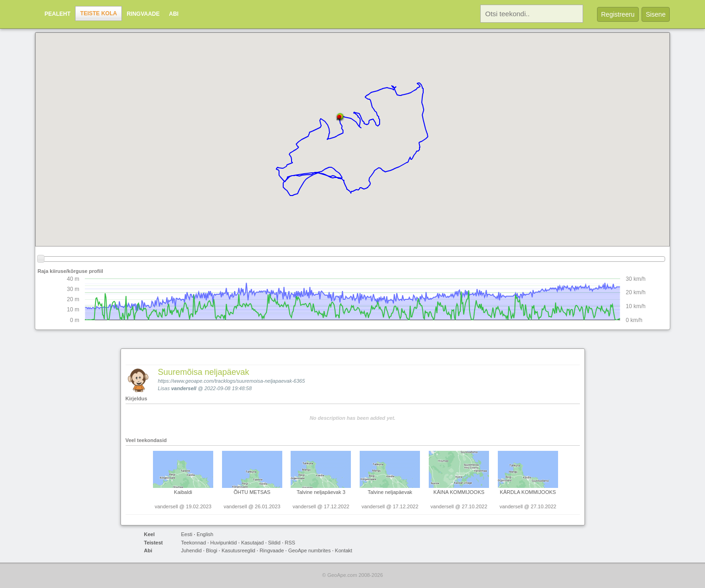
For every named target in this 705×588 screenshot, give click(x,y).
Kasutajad (252, 543)
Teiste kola (98, 13)
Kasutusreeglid (238, 550)
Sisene (656, 14)
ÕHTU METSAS (252, 492)
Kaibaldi (183, 492)
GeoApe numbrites (310, 550)
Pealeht (57, 14)
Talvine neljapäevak (390, 492)
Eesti (187, 534)
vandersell (184, 388)
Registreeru (618, 14)
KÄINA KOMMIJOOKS (459, 492)
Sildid (274, 543)
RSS (290, 543)
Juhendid (192, 550)
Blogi (211, 550)
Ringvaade (143, 14)
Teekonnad (194, 543)
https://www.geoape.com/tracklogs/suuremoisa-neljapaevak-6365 (232, 381)
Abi (174, 14)
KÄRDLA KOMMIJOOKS (528, 492)
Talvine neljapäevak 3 (321, 492)
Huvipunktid (224, 543)
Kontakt (344, 550)
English (205, 534)
